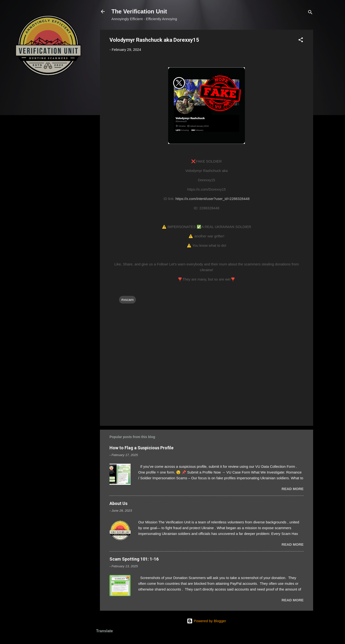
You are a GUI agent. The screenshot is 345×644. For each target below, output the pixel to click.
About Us (118, 503)
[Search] (310, 13)
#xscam (127, 300)
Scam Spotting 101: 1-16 (134, 559)
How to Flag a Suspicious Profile (141, 448)
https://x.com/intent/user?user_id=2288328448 (213, 199)
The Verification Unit (139, 11)
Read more (293, 489)
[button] (301, 41)
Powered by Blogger (206, 621)
